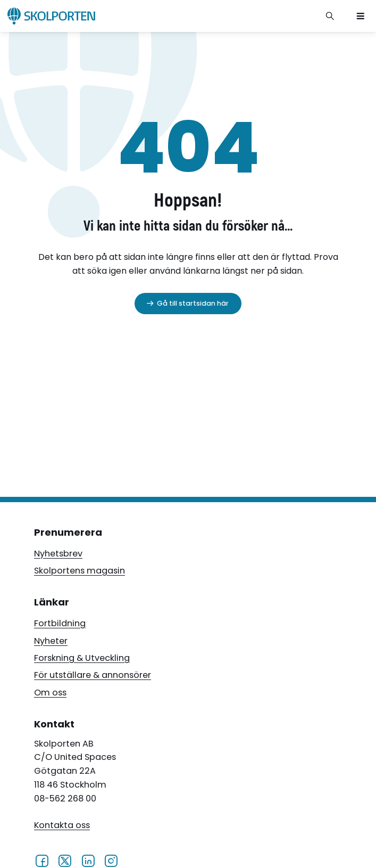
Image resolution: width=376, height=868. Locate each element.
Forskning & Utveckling (82, 658)
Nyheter (51, 641)
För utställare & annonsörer (93, 675)
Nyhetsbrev (58, 554)
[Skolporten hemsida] (51, 16)
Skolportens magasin (80, 571)
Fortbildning (60, 623)
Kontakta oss (62, 825)
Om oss (50, 693)
